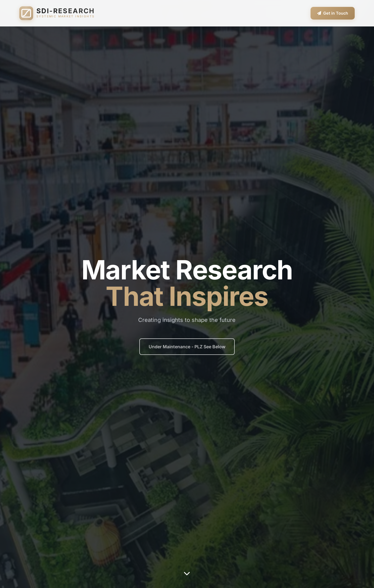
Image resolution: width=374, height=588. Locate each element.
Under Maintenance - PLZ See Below (187, 349)
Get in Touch (333, 13)
